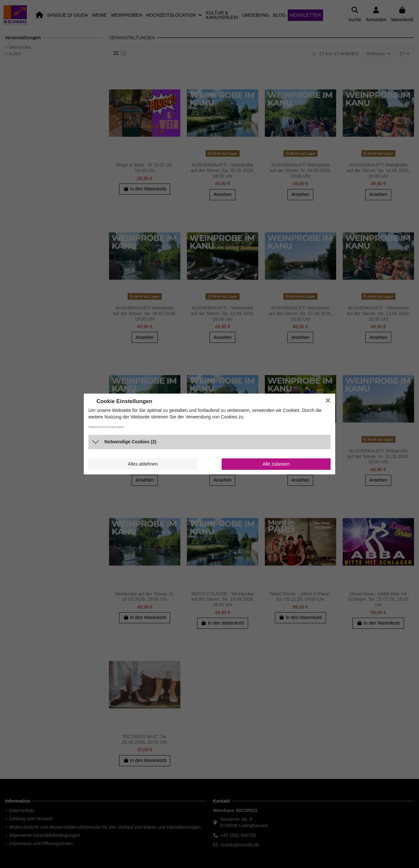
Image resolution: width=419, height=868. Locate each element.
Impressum (116, 427)
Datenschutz (97, 427)
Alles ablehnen (143, 464)
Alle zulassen (276, 464)
